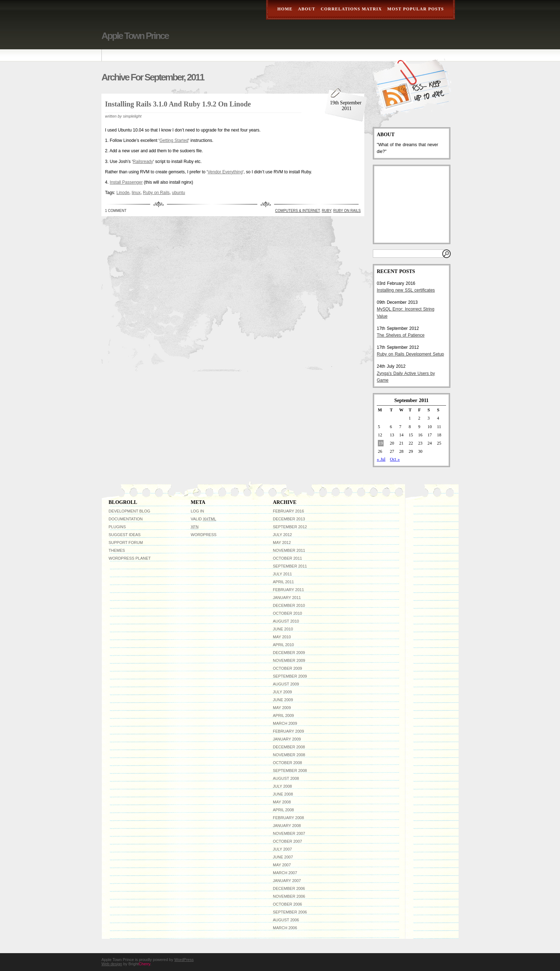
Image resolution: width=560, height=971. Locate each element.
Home (285, 9)
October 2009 (287, 668)
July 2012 (282, 535)
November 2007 (289, 833)
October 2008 (287, 763)
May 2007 (282, 865)
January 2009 (287, 739)
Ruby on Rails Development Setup (410, 354)
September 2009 (290, 676)
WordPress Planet (130, 558)
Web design (112, 964)
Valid (203, 519)
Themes (117, 550)
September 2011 (290, 566)
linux (136, 193)
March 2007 (285, 873)
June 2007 (283, 857)
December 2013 (289, 519)
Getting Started (174, 140)
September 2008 (290, 771)
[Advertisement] (412, 204)
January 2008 (287, 826)
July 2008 (282, 786)
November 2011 (289, 550)
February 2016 (288, 511)
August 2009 (286, 684)
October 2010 (287, 613)
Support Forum (126, 543)
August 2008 (286, 778)
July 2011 (282, 574)
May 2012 (282, 543)
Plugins (117, 527)
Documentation (126, 519)
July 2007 (282, 849)
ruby (327, 211)
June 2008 (283, 794)
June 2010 (283, 629)
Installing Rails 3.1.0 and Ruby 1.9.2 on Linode (178, 104)
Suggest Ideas (125, 535)
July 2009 (282, 692)
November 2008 (289, 755)
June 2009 (283, 700)
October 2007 (287, 841)
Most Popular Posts (416, 9)
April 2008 (283, 810)
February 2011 (288, 590)
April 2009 (283, 715)
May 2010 (282, 637)
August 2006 (286, 920)
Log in (197, 511)
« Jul (381, 459)
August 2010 (286, 621)
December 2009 (289, 653)
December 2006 (289, 888)
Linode (123, 193)
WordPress (204, 535)
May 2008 (282, 802)
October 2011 (287, 558)
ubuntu (178, 193)
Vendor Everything (225, 172)
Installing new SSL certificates (406, 290)
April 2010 (283, 645)
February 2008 (288, 818)
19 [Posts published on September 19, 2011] (381, 443)
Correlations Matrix (351, 9)
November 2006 (289, 896)
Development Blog (129, 511)
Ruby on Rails (156, 193)
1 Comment (116, 211)
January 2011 (287, 598)
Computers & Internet (297, 211)
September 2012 (290, 527)
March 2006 (285, 928)
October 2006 (287, 904)
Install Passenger (126, 182)
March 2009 (285, 723)
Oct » (395, 459)
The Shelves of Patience (401, 335)
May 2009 (282, 708)
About (307, 9)
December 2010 (289, 605)
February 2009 (288, 731)
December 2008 (289, 747)
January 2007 (287, 881)
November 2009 (289, 660)
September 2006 (290, 912)
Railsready (143, 162)
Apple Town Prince (135, 36)
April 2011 (283, 582)
